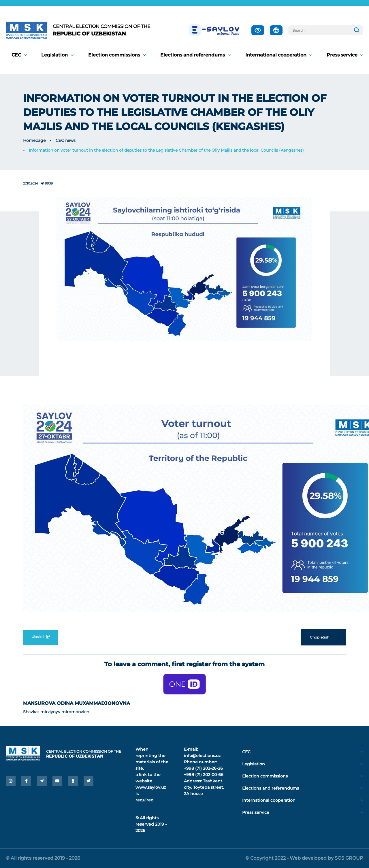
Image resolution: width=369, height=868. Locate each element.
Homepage (34, 140)
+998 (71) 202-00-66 (204, 775)
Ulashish (40, 637)
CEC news (66, 140)
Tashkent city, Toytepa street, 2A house (204, 787)
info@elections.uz (202, 756)
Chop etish (324, 637)
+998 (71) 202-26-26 (203, 768)
